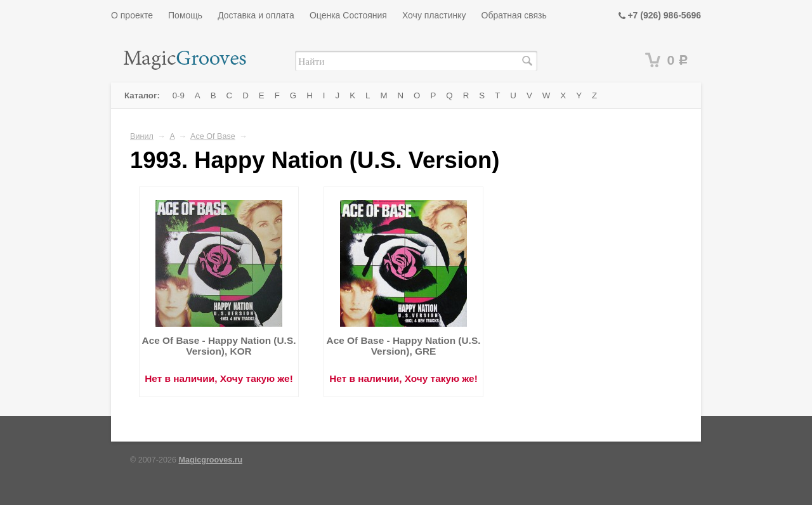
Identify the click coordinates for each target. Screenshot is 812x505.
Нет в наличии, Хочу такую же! (219, 378)
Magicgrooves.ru (211, 460)
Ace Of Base (213, 136)
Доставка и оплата (256, 15)
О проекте (132, 15)
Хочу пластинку (434, 15)
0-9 (179, 95)
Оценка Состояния (348, 15)
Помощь (185, 15)
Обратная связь (514, 15)
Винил (142, 136)
